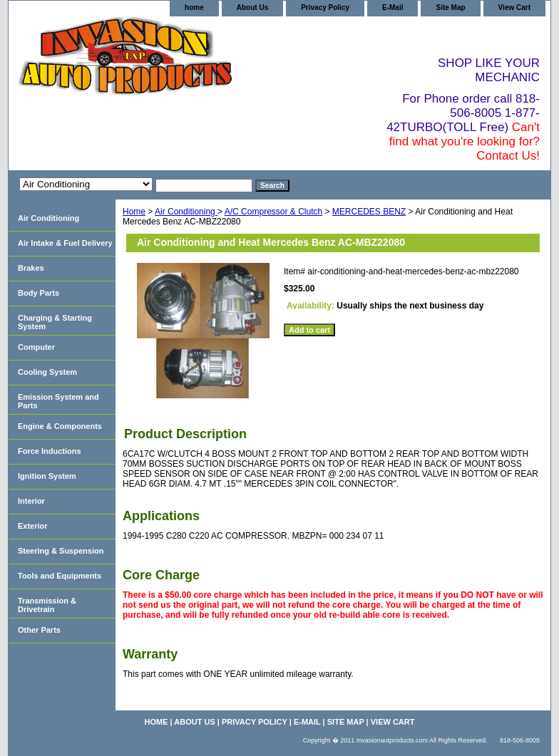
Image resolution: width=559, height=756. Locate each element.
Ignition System (47, 476)
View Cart (514, 7)
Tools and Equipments (60, 576)
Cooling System (47, 372)
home (194, 7)
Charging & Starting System (55, 322)
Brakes (31, 268)
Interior (31, 501)
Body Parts (39, 293)
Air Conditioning (186, 212)
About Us (252, 7)
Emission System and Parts (58, 401)
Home (134, 212)
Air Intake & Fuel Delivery (65, 243)
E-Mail (393, 7)
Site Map (450, 7)
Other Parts (39, 630)
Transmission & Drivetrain (47, 605)
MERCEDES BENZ (369, 212)
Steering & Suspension (61, 551)
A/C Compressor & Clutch (273, 212)
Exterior (33, 526)
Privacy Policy (325, 7)
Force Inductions (50, 451)
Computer (36, 347)
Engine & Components (60, 426)
